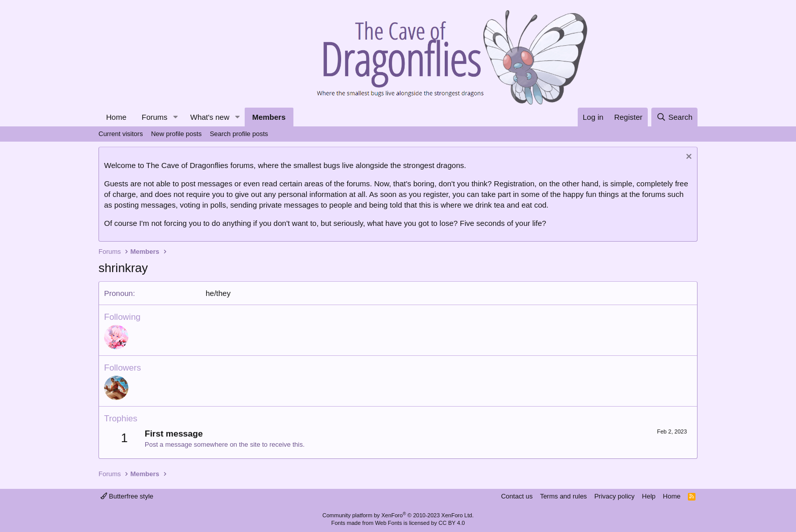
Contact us (517, 496)
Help (649, 496)
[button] (176, 117)
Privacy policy (615, 496)
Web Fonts (389, 523)
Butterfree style (127, 496)
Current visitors (121, 134)
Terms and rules (563, 496)
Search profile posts (239, 134)
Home (116, 117)
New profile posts (176, 134)
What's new (210, 117)
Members (269, 117)
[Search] (674, 117)
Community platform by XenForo (398, 515)
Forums (155, 117)
